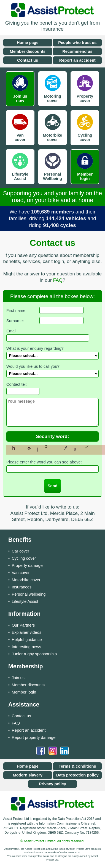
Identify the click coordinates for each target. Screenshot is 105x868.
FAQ (58, 280)
